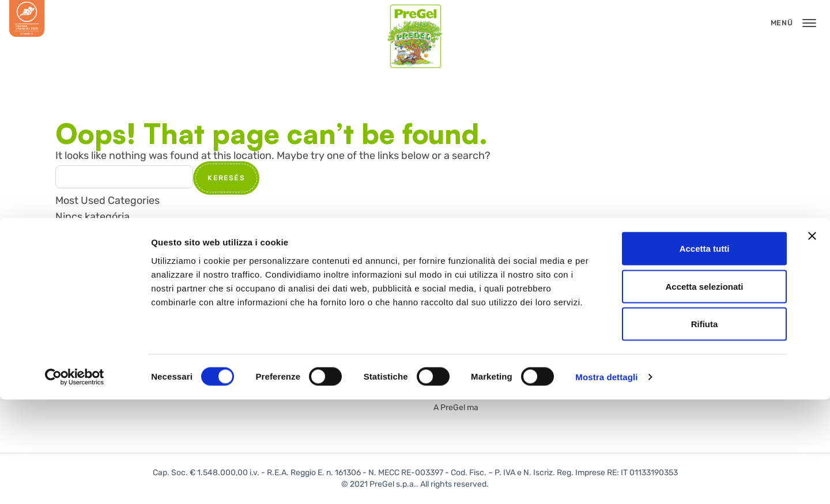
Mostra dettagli (606, 481)
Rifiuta (705, 428)
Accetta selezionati (704, 391)
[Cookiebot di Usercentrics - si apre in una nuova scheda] (75, 482)
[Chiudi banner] (812, 340)
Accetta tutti (705, 353)
